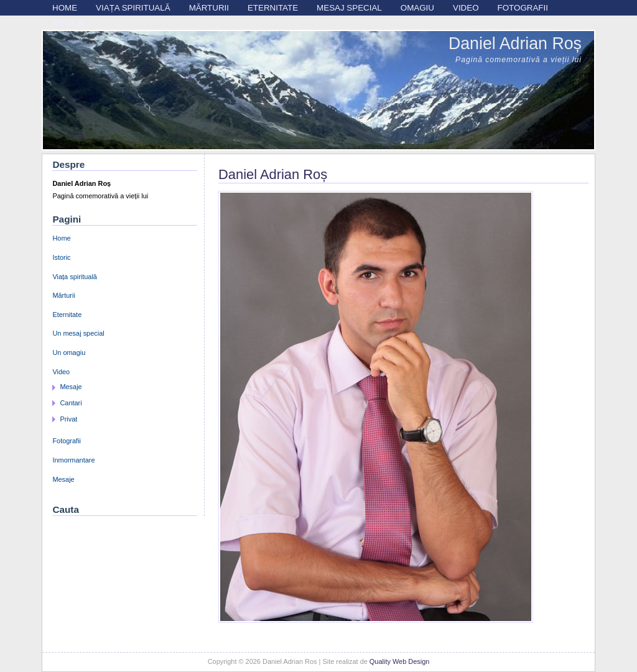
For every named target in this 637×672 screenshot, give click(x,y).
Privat (68, 419)
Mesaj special (349, 8)
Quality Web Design (399, 661)
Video (466, 8)
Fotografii (523, 8)
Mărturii (209, 8)
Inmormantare (73, 460)
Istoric (61, 257)
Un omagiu (69, 352)
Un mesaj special (78, 333)
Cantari (71, 403)
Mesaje (69, 23)
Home (65, 8)
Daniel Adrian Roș (515, 44)
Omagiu (417, 8)
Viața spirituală (133, 8)
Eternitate (273, 8)
